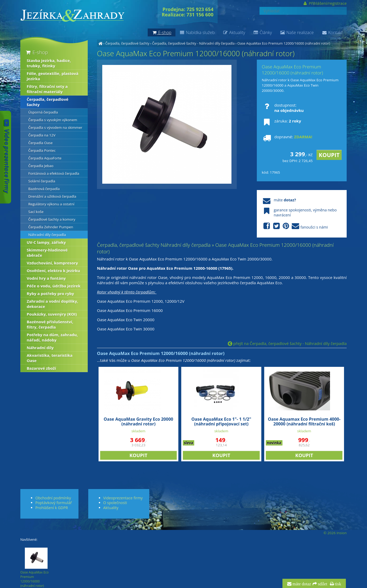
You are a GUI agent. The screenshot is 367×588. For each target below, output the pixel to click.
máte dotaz (301, 584)
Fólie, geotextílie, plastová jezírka (53, 76)
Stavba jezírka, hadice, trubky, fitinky (49, 63)
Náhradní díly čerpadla (47, 235)
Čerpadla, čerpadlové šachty (127, 43)
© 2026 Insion (335, 533)
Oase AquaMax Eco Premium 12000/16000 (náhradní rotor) (284, 43)
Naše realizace (297, 32)
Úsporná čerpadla (43, 112)
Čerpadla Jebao (41, 166)
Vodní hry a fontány (46, 278)
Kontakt (332, 32)
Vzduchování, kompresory (52, 263)
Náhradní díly (40, 348)
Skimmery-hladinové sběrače (47, 253)
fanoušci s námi (295, 226)
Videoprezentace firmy (123, 498)
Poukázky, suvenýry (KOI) (52, 314)
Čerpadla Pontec (42, 150)
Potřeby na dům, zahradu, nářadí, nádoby (52, 337)
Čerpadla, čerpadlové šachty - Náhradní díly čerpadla (193, 43)
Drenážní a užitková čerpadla (52, 196)
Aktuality (234, 32)
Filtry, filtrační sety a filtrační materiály (47, 89)
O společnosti (115, 503)
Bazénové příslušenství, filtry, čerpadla (50, 324)
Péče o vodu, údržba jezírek (54, 286)
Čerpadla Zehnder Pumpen (51, 227)
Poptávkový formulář (54, 503)
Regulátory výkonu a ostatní (51, 204)
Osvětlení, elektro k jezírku (53, 271)
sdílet (322, 584)
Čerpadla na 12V (42, 135)
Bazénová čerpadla (44, 189)
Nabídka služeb (197, 32)
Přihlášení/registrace (325, 3)
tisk (338, 584)
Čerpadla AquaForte (45, 158)
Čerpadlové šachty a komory (52, 219)
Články (263, 32)
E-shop (36, 52)
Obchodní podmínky (53, 498)
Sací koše (36, 212)
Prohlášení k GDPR (52, 508)
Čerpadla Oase (40, 143)
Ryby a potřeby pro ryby (50, 293)
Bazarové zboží (41, 368)
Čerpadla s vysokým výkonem (53, 120)
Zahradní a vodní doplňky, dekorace (52, 304)
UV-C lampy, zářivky (46, 242)
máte (279, 200)
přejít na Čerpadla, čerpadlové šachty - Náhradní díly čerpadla (287, 343)
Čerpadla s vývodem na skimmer (55, 127)
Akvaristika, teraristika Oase (50, 358)
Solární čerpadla (42, 181)
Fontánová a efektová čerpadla (54, 173)
